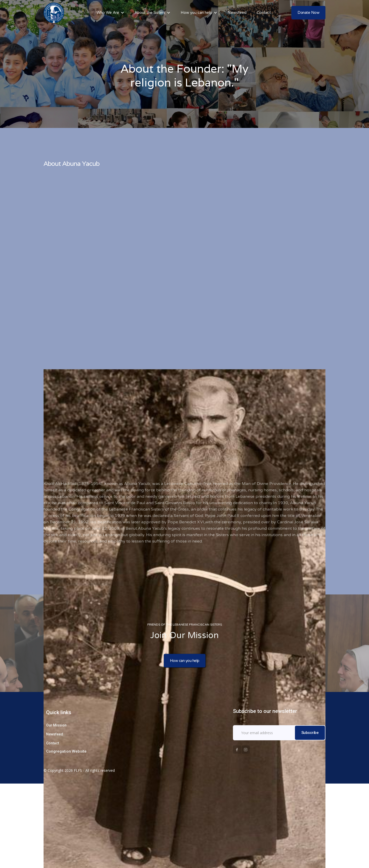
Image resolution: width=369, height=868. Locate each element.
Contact (264, 13)
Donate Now (308, 13)
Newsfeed (237, 13)
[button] (110, 13)
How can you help (184, 661)
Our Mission (56, 725)
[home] (54, 13)
